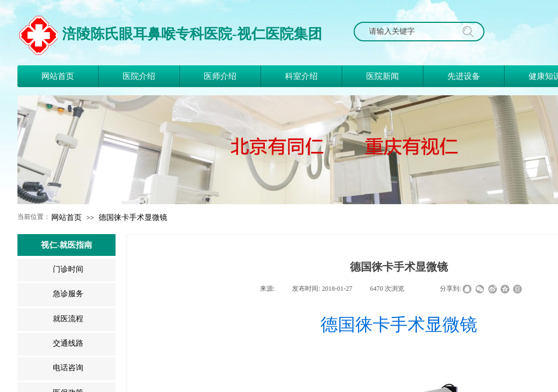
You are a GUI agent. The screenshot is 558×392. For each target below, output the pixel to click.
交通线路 (68, 343)
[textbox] (409, 32)
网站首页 (66, 217)
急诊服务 (68, 294)
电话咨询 (68, 368)
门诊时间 (68, 269)
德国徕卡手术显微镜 (133, 217)
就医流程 (68, 319)
